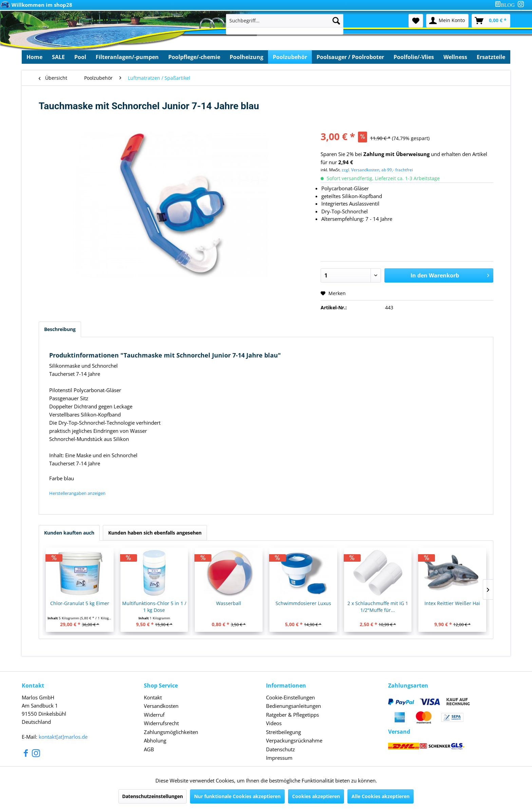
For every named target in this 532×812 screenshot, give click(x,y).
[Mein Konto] (447, 21)
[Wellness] (455, 57)
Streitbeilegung (283, 732)
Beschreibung (60, 329)
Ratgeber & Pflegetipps (292, 715)
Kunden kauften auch (69, 533)
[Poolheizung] (246, 57)
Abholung (155, 740)
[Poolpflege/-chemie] (194, 57)
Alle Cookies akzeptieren (381, 796)
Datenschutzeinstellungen (153, 796)
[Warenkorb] (491, 21)
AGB (149, 749)
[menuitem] (506, 5)
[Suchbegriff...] (285, 21)
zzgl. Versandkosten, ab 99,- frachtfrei (377, 170)
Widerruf (154, 715)
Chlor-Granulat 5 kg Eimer (80, 603)
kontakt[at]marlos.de (63, 737)
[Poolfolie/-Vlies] (414, 57)
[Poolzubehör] (290, 57)
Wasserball (229, 603)
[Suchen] (336, 21)
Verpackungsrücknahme (294, 740)
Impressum (279, 758)
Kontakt (153, 697)
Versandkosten (161, 706)
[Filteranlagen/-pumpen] (127, 57)
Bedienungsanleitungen (293, 706)
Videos (274, 723)
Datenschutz (280, 749)
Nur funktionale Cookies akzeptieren (237, 796)
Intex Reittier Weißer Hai (452, 603)
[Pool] (80, 57)
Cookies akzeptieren (316, 796)
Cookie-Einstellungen (290, 697)
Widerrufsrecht (161, 723)
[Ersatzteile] (491, 57)
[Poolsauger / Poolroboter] (350, 57)
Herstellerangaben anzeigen (77, 493)
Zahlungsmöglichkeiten (171, 732)
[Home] (34, 57)
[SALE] (58, 57)
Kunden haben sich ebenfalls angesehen (155, 533)
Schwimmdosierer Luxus (303, 603)
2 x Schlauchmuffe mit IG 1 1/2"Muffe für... (378, 607)
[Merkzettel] (416, 21)
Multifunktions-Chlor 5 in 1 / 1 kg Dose (154, 607)
